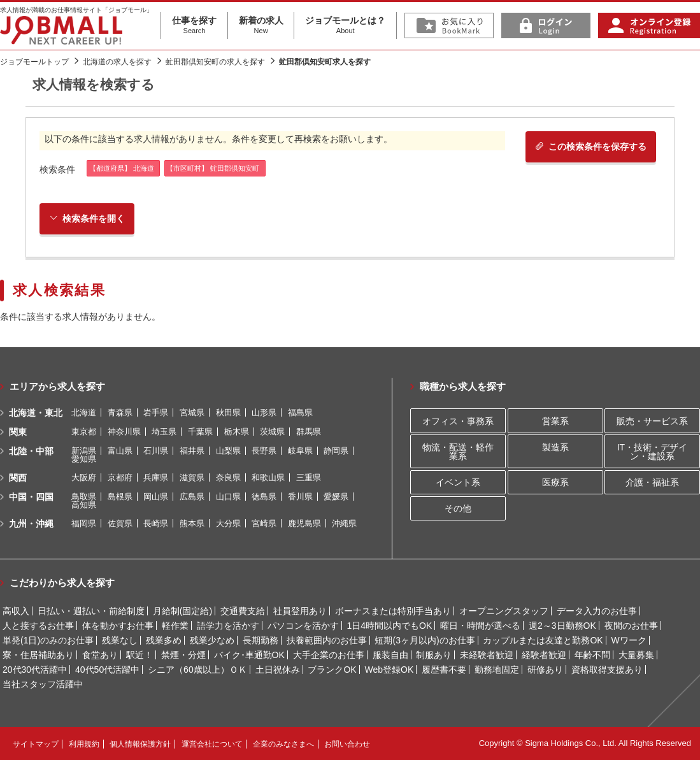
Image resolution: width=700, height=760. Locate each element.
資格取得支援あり (607, 670)
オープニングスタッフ (504, 611)
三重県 (309, 477)
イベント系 (458, 482)
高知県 (84, 505)
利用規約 (84, 744)
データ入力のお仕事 (597, 611)
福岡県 (84, 523)
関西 (18, 478)
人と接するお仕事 (38, 626)
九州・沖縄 (31, 524)
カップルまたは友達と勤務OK (543, 640)
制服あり (434, 655)
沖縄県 (344, 523)
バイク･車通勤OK (249, 655)
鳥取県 (84, 497)
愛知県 (84, 459)
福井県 (192, 451)
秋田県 (228, 412)
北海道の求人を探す (117, 62)
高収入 (16, 611)
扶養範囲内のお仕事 (327, 640)
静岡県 (336, 451)
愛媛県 (336, 497)
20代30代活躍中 (35, 670)
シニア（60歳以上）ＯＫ (197, 670)
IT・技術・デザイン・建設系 (652, 452)
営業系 (555, 421)
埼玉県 (164, 432)
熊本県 (192, 523)
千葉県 (200, 432)
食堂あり (100, 655)
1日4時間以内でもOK (389, 626)
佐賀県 (120, 523)
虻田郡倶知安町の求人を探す (215, 62)
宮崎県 (264, 523)
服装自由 (390, 655)
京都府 (120, 477)
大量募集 (636, 655)
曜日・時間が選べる (480, 626)
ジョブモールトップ (34, 62)
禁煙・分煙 (183, 655)
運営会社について (212, 744)
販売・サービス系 (652, 421)
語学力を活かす (228, 626)
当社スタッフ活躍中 (43, 684)
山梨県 (228, 451)
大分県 (228, 523)
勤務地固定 (497, 670)
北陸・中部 (31, 451)
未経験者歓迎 (487, 655)
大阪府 (84, 477)
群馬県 (309, 432)
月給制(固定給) (182, 611)
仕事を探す (194, 25)
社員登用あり (300, 611)
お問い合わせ (347, 744)
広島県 (192, 497)
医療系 (555, 482)
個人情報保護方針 (140, 744)
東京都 (84, 432)
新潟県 (84, 451)
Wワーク (629, 640)
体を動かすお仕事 (118, 626)
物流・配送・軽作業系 (458, 452)
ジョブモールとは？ (345, 25)
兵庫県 (156, 477)
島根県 (120, 497)
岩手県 (156, 412)
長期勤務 (261, 640)
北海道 (84, 412)
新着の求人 (261, 25)
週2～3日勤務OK (562, 626)
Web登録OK (389, 670)
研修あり (545, 670)
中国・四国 (31, 497)
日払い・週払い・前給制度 (91, 611)
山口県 (228, 497)
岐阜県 (300, 451)
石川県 (156, 451)
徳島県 (264, 497)
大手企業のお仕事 (329, 655)
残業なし (120, 640)
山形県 (264, 412)
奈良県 (228, 477)
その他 (458, 508)
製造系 (555, 447)
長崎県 (156, 523)
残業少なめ (212, 640)
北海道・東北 (36, 413)
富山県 (120, 451)
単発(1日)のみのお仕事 (48, 640)
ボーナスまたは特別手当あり (393, 611)
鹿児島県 (304, 523)
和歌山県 (268, 477)
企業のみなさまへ (283, 744)
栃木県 (237, 432)
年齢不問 (592, 655)
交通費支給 (243, 611)
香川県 (300, 497)
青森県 (120, 412)
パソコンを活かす (303, 626)
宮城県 (192, 412)
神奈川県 (124, 432)
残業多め (164, 640)
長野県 (264, 451)
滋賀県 (192, 477)
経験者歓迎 (544, 655)
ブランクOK (332, 670)
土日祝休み (278, 670)
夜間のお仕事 (631, 626)
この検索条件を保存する (591, 147)
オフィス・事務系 (458, 421)
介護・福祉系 (652, 482)
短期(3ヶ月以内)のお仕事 (425, 640)
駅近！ (139, 655)
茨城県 (272, 432)
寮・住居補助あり (38, 655)
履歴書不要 (444, 670)
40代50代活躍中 (107, 670)
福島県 (300, 412)
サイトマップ (36, 744)
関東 (18, 432)
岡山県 (156, 497)
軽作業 (175, 626)
